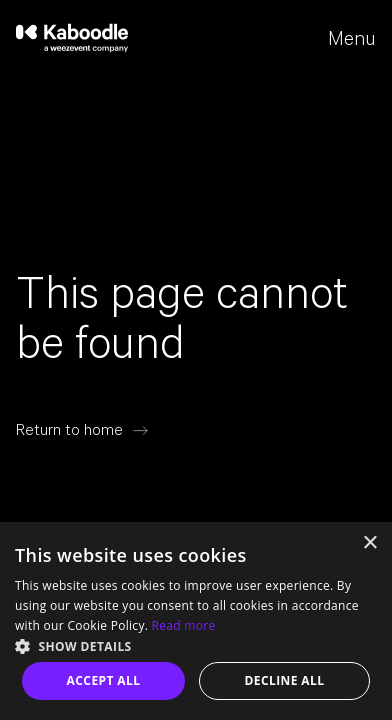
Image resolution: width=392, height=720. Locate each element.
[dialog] (196, 621)
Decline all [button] (285, 680)
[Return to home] (82, 430)
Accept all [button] (104, 680)
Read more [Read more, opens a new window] (184, 625)
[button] (196, 645)
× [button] (369, 543)
